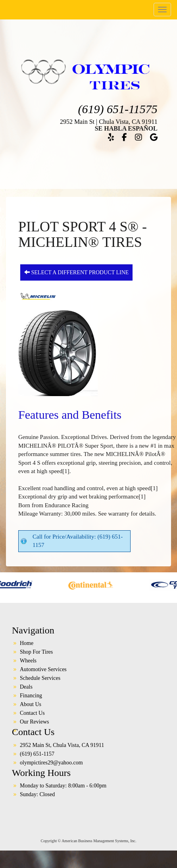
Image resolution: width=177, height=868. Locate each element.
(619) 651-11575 (117, 109)
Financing (31, 696)
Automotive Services (43, 669)
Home (27, 643)
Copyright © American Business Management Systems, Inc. (89, 841)
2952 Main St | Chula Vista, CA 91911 (109, 122)
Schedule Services (40, 678)
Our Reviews (35, 722)
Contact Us (32, 713)
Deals (26, 687)
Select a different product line (76, 272)
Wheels (28, 661)
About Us (31, 704)
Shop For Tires (36, 652)
